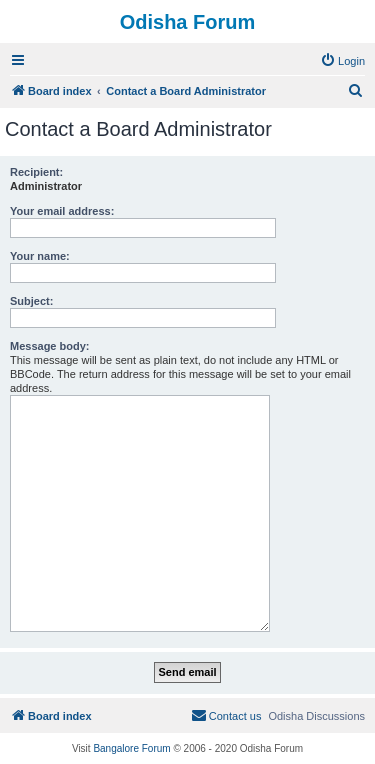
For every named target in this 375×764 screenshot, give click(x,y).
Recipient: (36, 172)
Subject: (31, 301)
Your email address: (62, 211)
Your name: (40, 256)
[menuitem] (342, 61)
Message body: (49, 346)
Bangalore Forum (131, 748)
